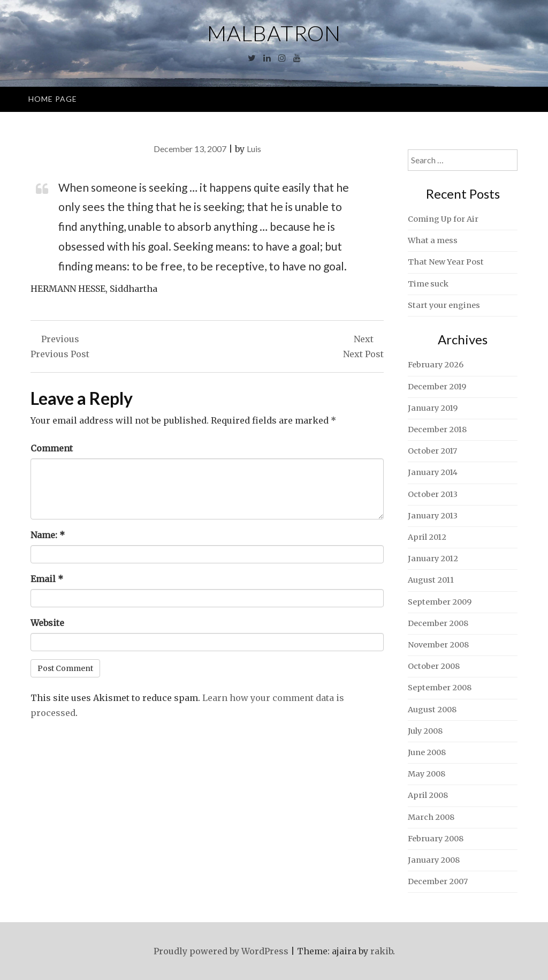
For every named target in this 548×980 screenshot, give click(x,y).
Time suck (428, 284)
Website (47, 623)
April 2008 (428, 795)
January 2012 (433, 559)
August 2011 (431, 580)
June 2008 (427, 752)
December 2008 (438, 623)
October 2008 (434, 666)
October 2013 (433, 494)
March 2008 (431, 817)
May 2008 (427, 774)
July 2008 (425, 731)
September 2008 (440, 688)
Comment (52, 448)
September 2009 (440, 602)
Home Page (53, 99)
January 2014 (433, 472)
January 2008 (434, 860)
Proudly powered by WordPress (221, 951)
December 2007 (438, 881)
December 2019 (437, 387)
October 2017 (432, 451)
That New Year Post (446, 262)
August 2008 (432, 710)
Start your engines (444, 305)
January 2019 (433, 408)
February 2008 (436, 839)
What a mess (433, 240)
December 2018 (437, 429)
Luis (254, 149)
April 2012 (427, 537)
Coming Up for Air (443, 219)
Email (47, 579)
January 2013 (433, 516)
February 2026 (436, 365)
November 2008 (438, 645)
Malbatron (274, 33)
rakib (382, 951)
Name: (48, 535)
